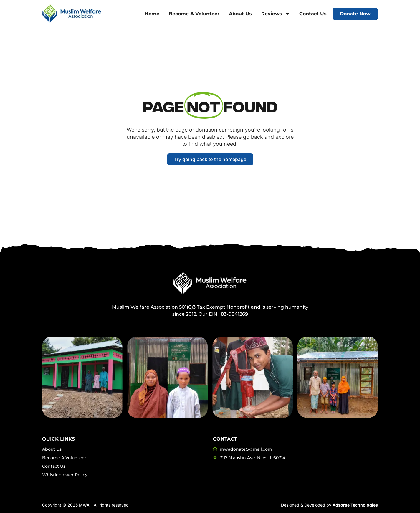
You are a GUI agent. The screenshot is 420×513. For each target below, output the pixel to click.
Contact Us (313, 14)
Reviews (276, 14)
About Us (240, 14)
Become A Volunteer (194, 14)
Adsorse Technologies (355, 505)
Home (152, 14)
